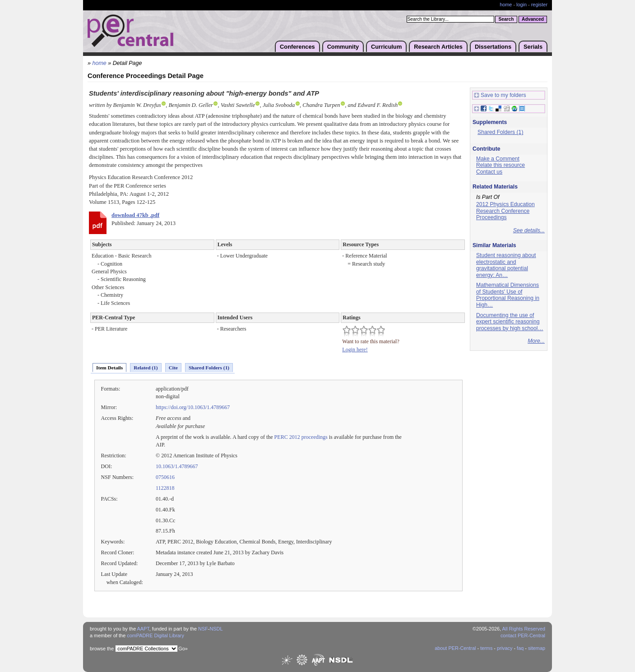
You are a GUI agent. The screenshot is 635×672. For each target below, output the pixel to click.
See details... (529, 230)
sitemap (537, 648)
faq (520, 648)
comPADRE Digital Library (155, 635)
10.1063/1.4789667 (177, 466)
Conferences (297, 47)
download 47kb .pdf (135, 215)
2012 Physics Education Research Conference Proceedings (505, 211)
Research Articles (438, 47)
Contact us (489, 172)
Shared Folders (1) (209, 368)
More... (536, 341)
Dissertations (493, 47)
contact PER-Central (523, 635)
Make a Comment (498, 159)
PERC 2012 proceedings (301, 437)
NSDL (216, 629)
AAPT (143, 629)
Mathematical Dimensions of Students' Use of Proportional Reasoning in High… (508, 295)
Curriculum (386, 47)
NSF (203, 629)
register (539, 5)
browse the (102, 649)
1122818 (165, 488)
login (521, 5)
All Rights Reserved (524, 629)
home (506, 5)
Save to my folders (500, 95)
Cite (173, 368)
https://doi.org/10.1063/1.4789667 (193, 407)
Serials (533, 47)
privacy (505, 648)
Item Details (109, 368)
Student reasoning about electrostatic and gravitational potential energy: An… (506, 265)
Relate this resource (501, 165)
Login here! (355, 350)
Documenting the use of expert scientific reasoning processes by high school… (510, 322)
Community (343, 47)
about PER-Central (455, 648)
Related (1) (146, 368)
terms (486, 648)
